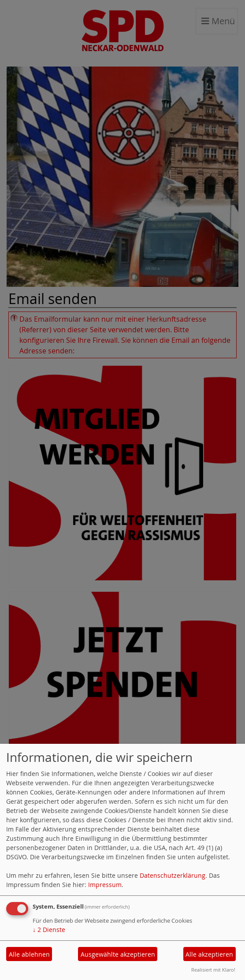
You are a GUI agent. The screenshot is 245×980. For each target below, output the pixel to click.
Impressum (105, 885)
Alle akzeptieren (209, 954)
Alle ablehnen (29, 954)
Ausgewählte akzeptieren (118, 954)
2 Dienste (49, 930)
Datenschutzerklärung (173, 875)
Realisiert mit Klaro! (213, 970)
